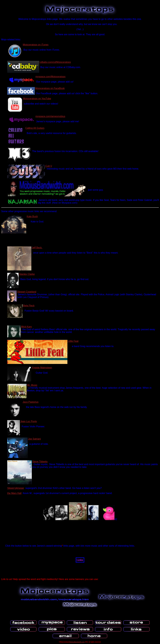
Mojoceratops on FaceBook (50, 88)
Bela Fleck (29, 306)
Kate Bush (32, 216)
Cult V (49, 166)
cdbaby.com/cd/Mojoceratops (55, 62)
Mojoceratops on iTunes (36, 45)
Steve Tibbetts (40, 462)
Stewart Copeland (27, 292)
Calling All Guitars (35, 128)
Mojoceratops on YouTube (37, 99)
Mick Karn (26, 327)
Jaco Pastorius (31, 402)
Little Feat (73, 341)
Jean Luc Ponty (29, 421)
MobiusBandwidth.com (77, 642)
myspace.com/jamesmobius (50, 116)
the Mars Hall (14, 493)
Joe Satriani (34, 439)
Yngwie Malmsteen (42, 368)
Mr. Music (32, 385)
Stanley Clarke (27, 274)
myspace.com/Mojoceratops (50, 77)
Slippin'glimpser (16, 488)
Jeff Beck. (37, 248)
